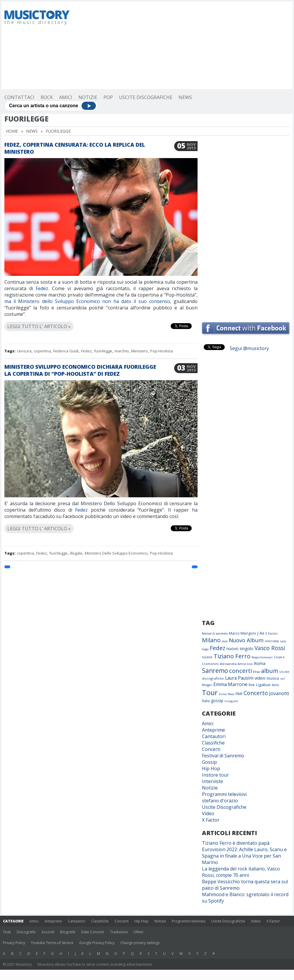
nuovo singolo (240, 649)
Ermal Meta (227, 694)
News (185, 97)
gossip (217, 701)
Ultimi (138, 932)
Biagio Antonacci (262, 657)
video (260, 678)
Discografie (26, 932)
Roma (260, 663)
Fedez (42, 288)
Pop (108, 97)
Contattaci (19, 97)
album (270, 671)
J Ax (261, 633)
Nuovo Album (246, 640)
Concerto (256, 693)
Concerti (211, 749)
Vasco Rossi (270, 648)
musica (273, 678)
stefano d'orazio (220, 801)
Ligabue (263, 685)
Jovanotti (279, 693)
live (252, 685)
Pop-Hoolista (162, 351)
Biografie (68, 932)
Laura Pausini (239, 678)
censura (24, 351)
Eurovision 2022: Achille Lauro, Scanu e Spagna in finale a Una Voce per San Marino (244, 856)
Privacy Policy (14, 943)
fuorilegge (103, 351)
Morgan (207, 685)
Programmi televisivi (224, 794)
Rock (47, 97)
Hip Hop (211, 768)
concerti (241, 671)
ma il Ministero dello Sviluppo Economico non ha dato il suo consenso (87, 301)
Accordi (48, 932)
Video (208, 813)
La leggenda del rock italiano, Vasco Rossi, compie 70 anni (241, 872)
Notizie (88, 97)
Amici (66, 97)
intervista (272, 641)
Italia (206, 701)
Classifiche (213, 743)
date (225, 641)
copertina (42, 351)
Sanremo (215, 671)
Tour (210, 692)
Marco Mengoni (242, 633)
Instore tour (215, 775)
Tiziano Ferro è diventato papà (236, 843)
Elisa (256, 672)
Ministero (140, 351)
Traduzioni (119, 932)
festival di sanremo (215, 633)
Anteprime (213, 730)
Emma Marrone (230, 684)
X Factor (272, 633)
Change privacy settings (140, 943)
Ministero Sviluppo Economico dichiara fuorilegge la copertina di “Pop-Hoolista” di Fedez (80, 370)
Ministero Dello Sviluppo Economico (116, 553)
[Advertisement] (169, 45)
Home (12, 131)
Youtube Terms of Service (52, 943)
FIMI (239, 694)
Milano (211, 640)
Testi (7, 932)
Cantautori (214, 736)
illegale (76, 553)
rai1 (283, 679)
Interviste (212, 781)
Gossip (209, 762)
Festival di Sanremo (223, 756)
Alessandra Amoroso (236, 664)
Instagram (231, 701)
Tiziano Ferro (232, 656)
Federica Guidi (66, 351)
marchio (122, 351)
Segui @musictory (249, 348)
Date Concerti (93, 932)
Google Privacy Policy (97, 943)
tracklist (207, 657)
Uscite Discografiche (146, 97)
